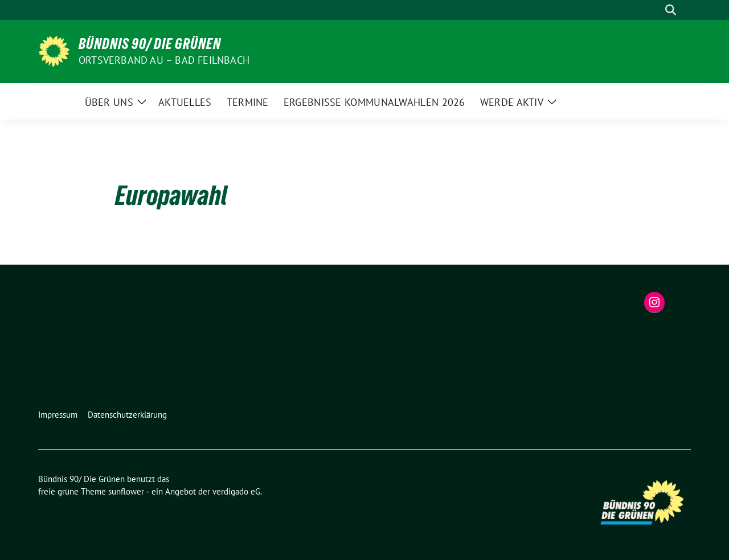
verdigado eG (236, 491)
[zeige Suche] (671, 10)
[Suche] (654, 10)
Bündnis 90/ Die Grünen (150, 44)
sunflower (126, 491)
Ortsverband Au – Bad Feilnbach (164, 60)
